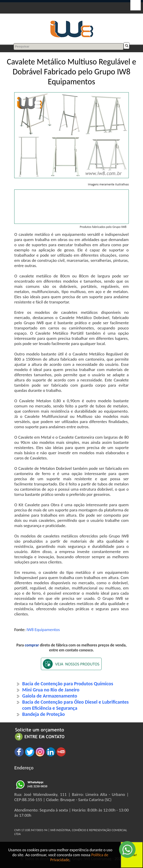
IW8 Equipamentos (43, 630)
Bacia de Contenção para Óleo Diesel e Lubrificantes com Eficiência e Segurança (75, 705)
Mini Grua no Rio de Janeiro (51, 690)
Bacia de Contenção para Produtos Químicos (68, 684)
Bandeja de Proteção (43, 714)
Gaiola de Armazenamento (50, 696)
